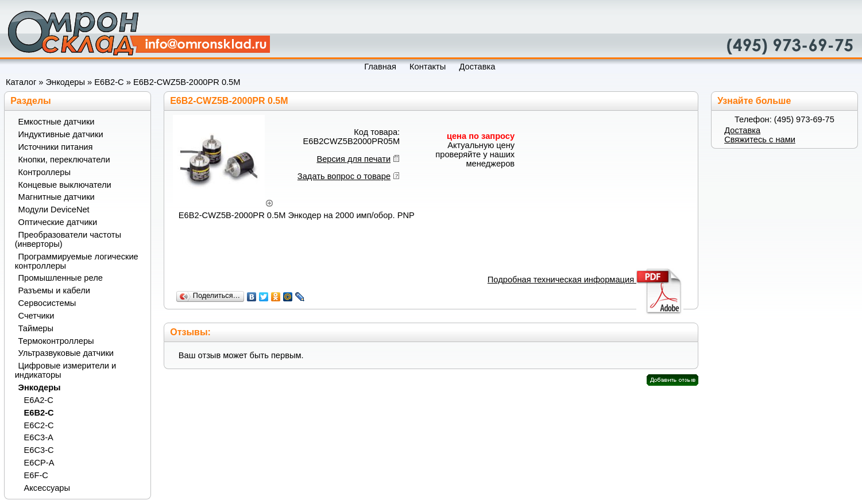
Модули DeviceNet (54, 210)
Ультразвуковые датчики (66, 353)
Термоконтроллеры (56, 341)
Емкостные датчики (57, 122)
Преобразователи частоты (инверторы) (68, 239)
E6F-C (36, 475)
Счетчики (36, 316)
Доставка (742, 130)
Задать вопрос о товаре (344, 176)
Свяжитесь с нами (760, 139)
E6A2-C (39, 400)
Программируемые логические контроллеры (77, 261)
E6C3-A (39, 437)
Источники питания (56, 147)
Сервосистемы (47, 303)
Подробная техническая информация (585, 280)
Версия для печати (353, 159)
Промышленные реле (61, 278)
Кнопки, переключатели (64, 160)
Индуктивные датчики (61, 134)
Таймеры (36, 328)
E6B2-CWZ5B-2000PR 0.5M (187, 82)
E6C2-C (39, 425)
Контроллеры (45, 172)
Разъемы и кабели (54, 290)
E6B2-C (109, 82)
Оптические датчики (58, 222)
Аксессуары (47, 488)
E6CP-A (39, 463)
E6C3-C (39, 450)
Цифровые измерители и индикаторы (65, 370)
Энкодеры (65, 82)
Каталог (21, 82)
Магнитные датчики (57, 197)
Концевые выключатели (65, 185)
